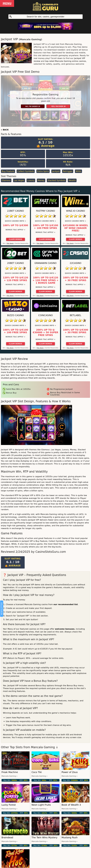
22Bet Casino (15, 211)
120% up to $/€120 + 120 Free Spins (16, 279)
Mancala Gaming (31, 39)
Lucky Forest (9, 805)
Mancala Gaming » (9, 776)
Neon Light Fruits (41, 805)
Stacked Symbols (57, 180)
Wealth (72, 180)
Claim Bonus (15, 239)
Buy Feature (8, 171)
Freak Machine (10, 772)
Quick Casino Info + (15, 221)
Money (41, 180)
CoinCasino (45, 315)
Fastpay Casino (45, 211)
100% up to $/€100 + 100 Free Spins (45, 227)
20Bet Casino (15, 263)
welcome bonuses (65, 629)
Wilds (78, 171)
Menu (7, 3)
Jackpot (56, 171)
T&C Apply (10, 243)
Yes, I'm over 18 (58, 106)
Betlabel (76, 315)
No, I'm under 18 (33, 106)
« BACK (5, 130)
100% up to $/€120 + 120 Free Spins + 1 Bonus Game (45, 280)
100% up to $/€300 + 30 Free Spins (75, 279)
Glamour (6, 180)
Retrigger (68, 171)
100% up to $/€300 (16, 225)
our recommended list (66, 604)
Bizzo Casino (16, 315)
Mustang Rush (69, 838)
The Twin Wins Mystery (44, 838)
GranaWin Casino (45, 263)
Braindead (7, 838)
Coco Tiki (37, 772)
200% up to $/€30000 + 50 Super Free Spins (45, 333)
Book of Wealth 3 (71, 805)
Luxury (31, 180)
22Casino (75, 263)
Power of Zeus (70, 772)
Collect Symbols (26, 171)
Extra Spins (43, 171)
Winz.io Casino (76, 211)
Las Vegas (19, 180)
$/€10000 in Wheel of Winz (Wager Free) (76, 228)
